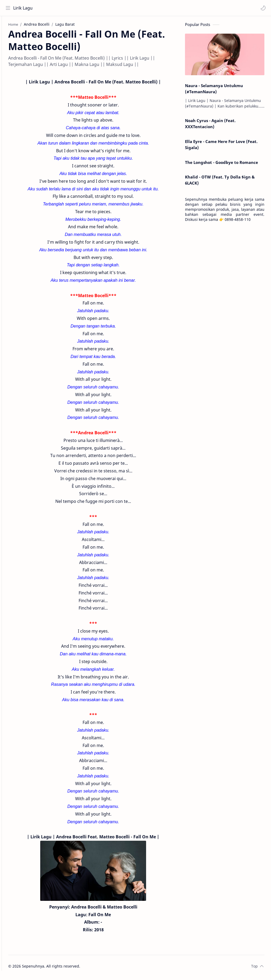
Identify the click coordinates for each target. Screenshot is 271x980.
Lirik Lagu (24, 8)
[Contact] (9, 48)
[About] (9, 37)
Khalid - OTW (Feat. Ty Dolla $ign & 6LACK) (220, 183)
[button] (262, 8)
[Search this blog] (110, 8)
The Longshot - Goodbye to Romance (222, 165)
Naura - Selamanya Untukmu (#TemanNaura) (214, 91)
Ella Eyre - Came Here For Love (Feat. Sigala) (221, 147)
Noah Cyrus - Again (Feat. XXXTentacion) (210, 126)
